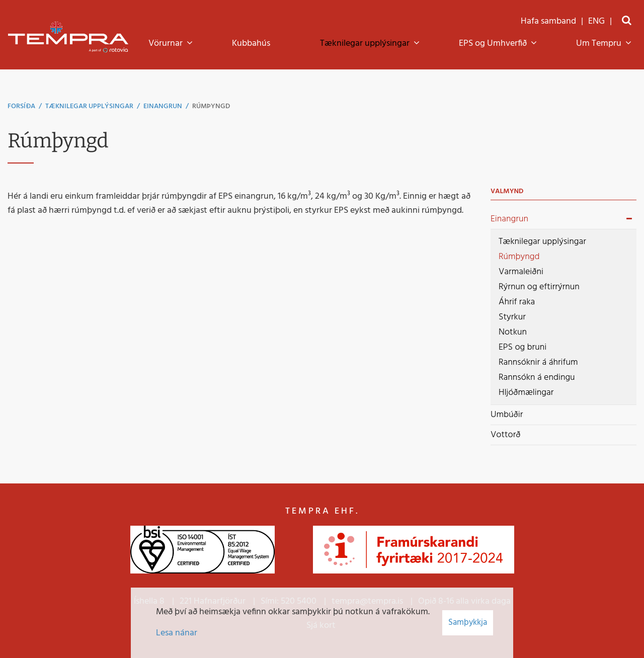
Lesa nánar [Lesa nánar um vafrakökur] (177, 633)
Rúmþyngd (211, 106)
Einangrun (163, 106)
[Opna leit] (627, 21)
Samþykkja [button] (468, 623)
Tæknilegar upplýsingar (89, 106)
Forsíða (21, 106)
